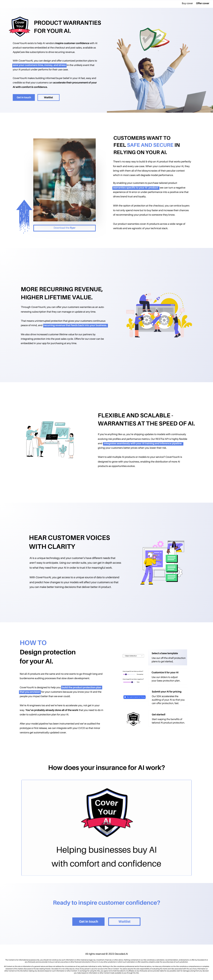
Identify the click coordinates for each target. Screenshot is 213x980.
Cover (20, 22)
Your (20, 26)
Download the (62, 228)
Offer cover (203, 4)
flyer (73, 228)
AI (20, 30)
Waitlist (49, 98)
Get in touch (24, 98)
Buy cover (187, 4)
